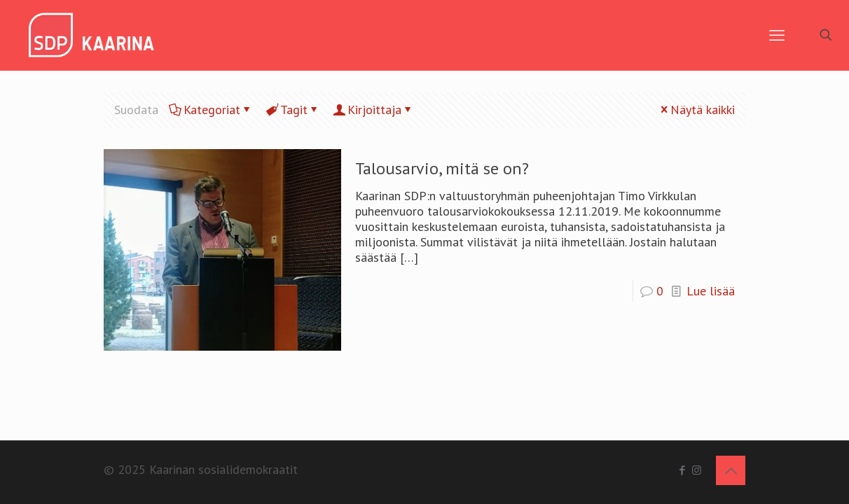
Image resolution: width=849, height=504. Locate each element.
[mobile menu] (777, 35)
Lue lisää (711, 291)
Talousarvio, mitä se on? (442, 168)
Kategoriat (211, 110)
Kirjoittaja (373, 110)
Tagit (293, 110)
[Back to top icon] (731, 470)
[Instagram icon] (697, 470)
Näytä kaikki (696, 110)
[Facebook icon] (682, 470)
